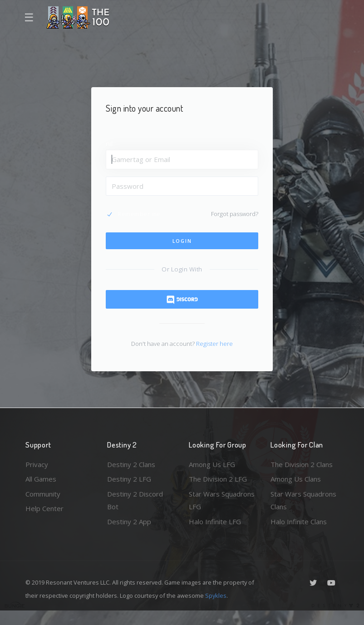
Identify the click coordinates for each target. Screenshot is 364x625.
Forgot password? (235, 214)
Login (182, 241)
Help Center (44, 508)
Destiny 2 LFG (129, 479)
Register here (214, 344)
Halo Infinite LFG (215, 522)
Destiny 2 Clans (131, 464)
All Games (41, 479)
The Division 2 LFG (218, 479)
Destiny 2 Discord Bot (135, 500)
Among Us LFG (212, 464)
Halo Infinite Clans (299, 522)
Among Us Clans (296, 479)
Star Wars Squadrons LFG (222, 500)
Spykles (216, 595)
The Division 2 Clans (302, 464)
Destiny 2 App (129, 522)
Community (43, 494)
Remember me (139, 214)
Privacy (37, 464)
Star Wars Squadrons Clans (303, 500)
